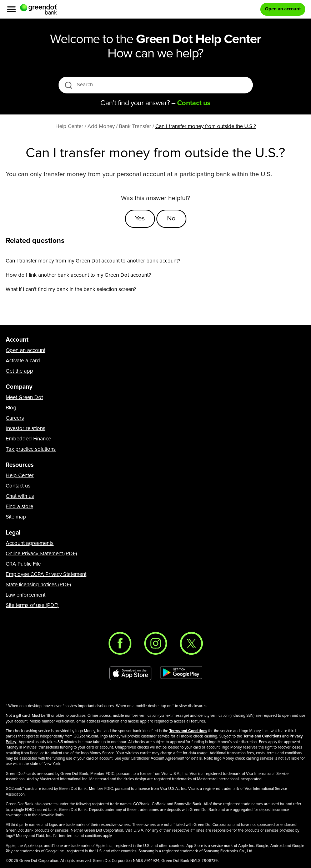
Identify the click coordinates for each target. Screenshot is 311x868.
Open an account (26, 350)
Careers (15, 418)
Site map (16, 517)
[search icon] (68, 85)
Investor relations (26, 428)
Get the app (19, 371)
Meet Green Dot (24, 397)
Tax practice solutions (31, 449)
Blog (11, 408)
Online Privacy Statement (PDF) (41, 554)
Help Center (20, 476)
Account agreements (30, 543)
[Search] (156, 85)
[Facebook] (120, 643)
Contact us (18, 486)
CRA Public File (23, 564)
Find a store (19, 507)
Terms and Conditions (188, 731)
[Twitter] (191, 643)
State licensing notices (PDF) (38, 585)
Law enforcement (26, 595)
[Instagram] (156, 643)
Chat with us (20, 496)
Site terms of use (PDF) (32, 605)
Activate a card (23, 361)
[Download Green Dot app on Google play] (181, 673)
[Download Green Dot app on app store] (130, 673)
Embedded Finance (28, 439)
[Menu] (11, 9)
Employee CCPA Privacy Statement (46, 574)
